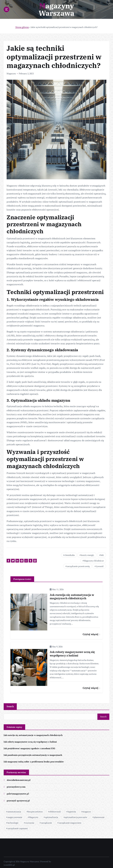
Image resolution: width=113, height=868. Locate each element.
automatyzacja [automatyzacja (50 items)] (14, 810)
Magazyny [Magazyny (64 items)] (34, 816)
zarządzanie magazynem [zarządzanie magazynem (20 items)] (70, 821)
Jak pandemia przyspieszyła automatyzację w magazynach (33, 754)
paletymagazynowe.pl (18, 792)
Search (10, 705)
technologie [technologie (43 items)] (13, 821)
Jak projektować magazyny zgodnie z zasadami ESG (29, 747)
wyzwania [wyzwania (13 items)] (30, 821)
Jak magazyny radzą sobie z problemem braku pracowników (34, 760)
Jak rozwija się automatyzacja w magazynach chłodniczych (33, 734)
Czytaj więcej (91, 634)
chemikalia (70, 555)
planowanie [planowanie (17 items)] (99, 816)
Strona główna (22, 27)
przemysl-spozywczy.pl (18, 799)
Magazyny (11, 73)
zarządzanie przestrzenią (78, 566)
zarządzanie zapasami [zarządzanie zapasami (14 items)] (18, 827)
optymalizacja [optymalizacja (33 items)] (52, 816)
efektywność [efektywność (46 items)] (55, 810)
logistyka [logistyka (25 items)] (72, 810)
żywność (100, 566)
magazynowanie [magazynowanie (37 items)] (15, 816)
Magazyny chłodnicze (94, 561)
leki (102, 555)
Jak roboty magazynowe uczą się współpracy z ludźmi (30, 740)
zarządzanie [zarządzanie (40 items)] (46, 821)
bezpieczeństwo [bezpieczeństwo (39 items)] (35, 810)
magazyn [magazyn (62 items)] (87, 810)
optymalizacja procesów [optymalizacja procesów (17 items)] (76, 816)
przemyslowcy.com (16, 785)
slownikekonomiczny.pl (19, 778)
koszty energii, (88, 555)
